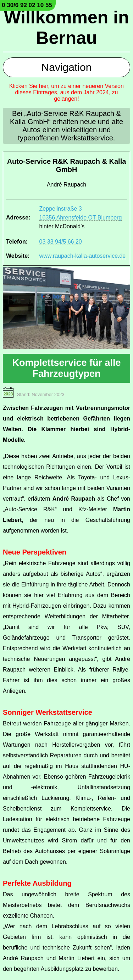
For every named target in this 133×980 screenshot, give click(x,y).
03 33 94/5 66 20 (61, 242)
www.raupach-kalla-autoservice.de (83, 256)
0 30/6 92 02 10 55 (27, 5)
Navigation (67, 67)
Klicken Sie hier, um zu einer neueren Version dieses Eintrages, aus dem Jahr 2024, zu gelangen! (66, 92)
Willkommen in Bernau (66, 28)
